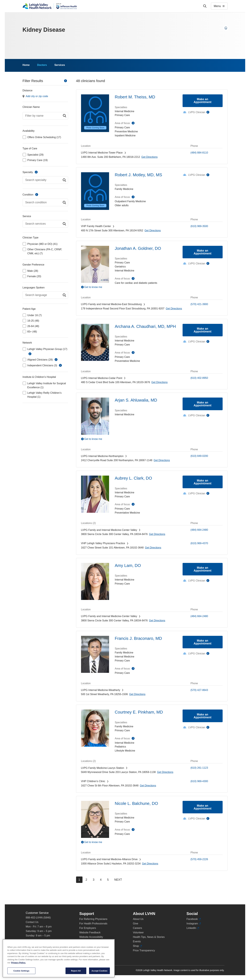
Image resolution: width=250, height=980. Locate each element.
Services (60, 65)
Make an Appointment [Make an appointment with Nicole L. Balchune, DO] (203, 807)
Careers (137, 928)
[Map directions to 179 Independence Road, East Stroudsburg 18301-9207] (174, 309)
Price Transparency (144, 950)
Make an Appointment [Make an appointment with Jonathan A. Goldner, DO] (203, 252)
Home (26, 65)
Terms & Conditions (90, 946)
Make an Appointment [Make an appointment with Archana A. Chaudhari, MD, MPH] (203, 330)
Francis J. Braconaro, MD (138, 638)
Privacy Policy (87, 941)
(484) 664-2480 (199, 530)
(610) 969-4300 (199, 781)
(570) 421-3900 (199, 304)
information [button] (30, 354)
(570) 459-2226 (199, 859)
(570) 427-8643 (199, 690)
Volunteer (138, 932)
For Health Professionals (93, 924)
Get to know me (93, 287)
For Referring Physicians (93, 919)
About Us (138, 919)
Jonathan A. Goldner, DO (138, 248)
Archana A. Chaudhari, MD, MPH (145, 326)
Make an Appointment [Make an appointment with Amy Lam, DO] (203, 569)
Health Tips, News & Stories (149, 937)
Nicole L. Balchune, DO (136, 803)
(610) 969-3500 (199, 226)
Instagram (194, 924)
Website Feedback (90, 932)
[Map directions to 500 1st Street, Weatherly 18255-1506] (137, 694)
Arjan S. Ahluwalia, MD (136, 400)
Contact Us (32, 922)
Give (136, 924)
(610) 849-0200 (199, 456)
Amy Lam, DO (128, 565)
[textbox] (45, 116)
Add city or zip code (37, 96)
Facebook (194, 919)
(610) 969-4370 (199, 543)
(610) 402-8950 (199, 378)
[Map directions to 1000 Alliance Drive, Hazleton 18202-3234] (150, 864)
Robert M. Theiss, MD (135, 97)
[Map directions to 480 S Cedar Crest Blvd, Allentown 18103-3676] (159, 382)
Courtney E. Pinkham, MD (139, 712)
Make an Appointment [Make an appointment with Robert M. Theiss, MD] (203, 101)
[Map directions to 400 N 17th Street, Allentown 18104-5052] (153, 230)
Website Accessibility (91, 937)
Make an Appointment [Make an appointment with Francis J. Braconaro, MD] (203, 642)
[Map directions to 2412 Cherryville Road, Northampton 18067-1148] (162, 460)
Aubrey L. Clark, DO (133, 478)
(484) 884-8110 (199, 153)
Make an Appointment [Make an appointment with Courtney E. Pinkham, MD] (203, 716)
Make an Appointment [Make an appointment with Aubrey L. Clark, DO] (203, 482)
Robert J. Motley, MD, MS (139, 175)
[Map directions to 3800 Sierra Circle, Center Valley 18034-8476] (157, 534)
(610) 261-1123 (199, 768)
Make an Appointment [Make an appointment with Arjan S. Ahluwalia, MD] (203, 404)
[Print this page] (226, 28)
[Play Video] (95, 287)
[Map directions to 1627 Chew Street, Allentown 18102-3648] (153, 548)
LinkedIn (193, 928)
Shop (137, 946)
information (66, 81)
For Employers (88, 928)
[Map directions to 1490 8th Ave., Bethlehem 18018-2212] (150, 157)
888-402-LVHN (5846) (38, 918)
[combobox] (45, 116)
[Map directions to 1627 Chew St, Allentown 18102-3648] (148, 786)
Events (137, 941)
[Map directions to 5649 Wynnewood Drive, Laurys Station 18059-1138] (165, 772)
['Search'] (205, 6)
